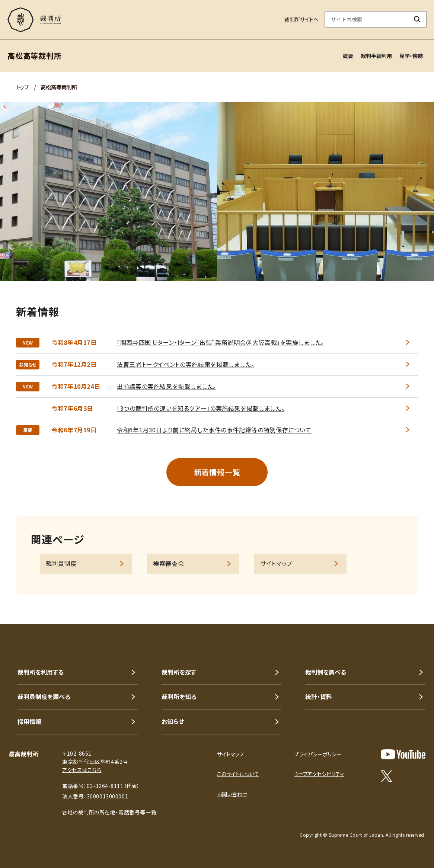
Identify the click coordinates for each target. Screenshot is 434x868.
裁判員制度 (61, 563)
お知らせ (173, 721)
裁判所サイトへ (301, 19)
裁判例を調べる (326, 672)
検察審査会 (168, 563)
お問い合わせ (232, 794)
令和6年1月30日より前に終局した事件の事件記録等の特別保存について (214, 430)
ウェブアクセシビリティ (319, 774)
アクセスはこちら (82, 770)
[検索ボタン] (417, 19)
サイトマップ (276, 563)
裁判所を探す (179, 672)
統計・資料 (319, 696)
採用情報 (29, 721)
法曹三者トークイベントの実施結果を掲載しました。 (186, 364)
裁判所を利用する (41, 672)
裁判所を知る (179, 696)
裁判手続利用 (376, 56)
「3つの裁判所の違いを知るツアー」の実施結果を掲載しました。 (201, 408)
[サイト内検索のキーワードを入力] (367, 19)
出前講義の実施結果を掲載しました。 (167, 386)
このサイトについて (238, 774)
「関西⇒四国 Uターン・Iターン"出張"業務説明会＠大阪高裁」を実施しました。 (221, 342)
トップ (23, 87)
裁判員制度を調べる (44, 696)
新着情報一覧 (217, 472)
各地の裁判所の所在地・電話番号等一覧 (109, 812)
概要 (348, 56)
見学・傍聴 (411, 56)
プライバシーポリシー (318, 754)
